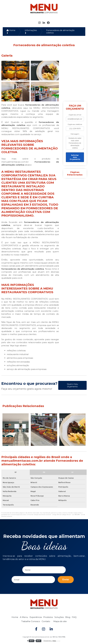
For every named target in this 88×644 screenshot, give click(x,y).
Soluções (59, 617)
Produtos (48, 617)
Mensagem (75, 134)
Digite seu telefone (75, 124)
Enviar (66, 580)
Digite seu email (75, 115)
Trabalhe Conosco (31, 621)
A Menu (24, 617)
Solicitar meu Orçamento (75, 157)
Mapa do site (60, 621)
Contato (46, 621)
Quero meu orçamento (72, 385)
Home (15, 617)
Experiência (36, 617)
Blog (68, 617)
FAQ (74, 617)
